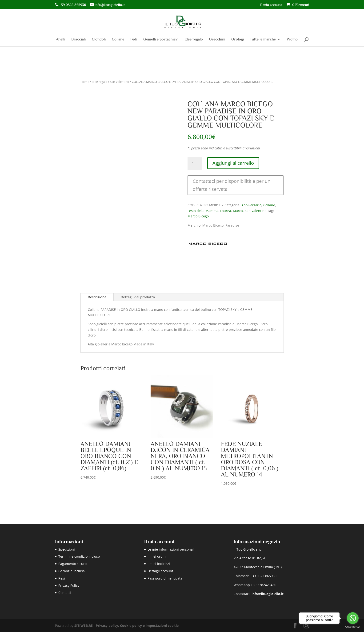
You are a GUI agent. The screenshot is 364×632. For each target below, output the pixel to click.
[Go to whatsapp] (353, 618)
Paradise (232, 225)
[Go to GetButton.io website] (353, 627)
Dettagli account (160, 571)
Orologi (238, 40)
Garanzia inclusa (72, 571)
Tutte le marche (263, 40)
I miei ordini (157, 556)
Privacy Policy (69, 586)
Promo (292, 40)
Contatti (65, 593)
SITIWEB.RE (84, 626)
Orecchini (217, 40)
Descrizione (97, 297)
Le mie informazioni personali (171, 549)
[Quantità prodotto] (195, 163)
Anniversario (251, 205)
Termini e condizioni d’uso (79, 556)
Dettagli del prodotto (138, 297)
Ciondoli (99, 40)
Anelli (61, 40)
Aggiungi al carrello (233, 163)
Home (85, 82)
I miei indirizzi (159, 564)
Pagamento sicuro (72, 564)
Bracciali (78, 40)
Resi (62, 578)
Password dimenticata (165, 578)
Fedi (134, 40)
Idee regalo (194, 40)
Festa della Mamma (203, 211)
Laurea (226, 211)
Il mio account (271, 5)
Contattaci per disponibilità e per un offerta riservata (232, 185)
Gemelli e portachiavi (161, 40)
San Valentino (120, 82)
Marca (238, 211)
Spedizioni (67, 549)
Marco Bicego (198, 216)
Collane (118, 40)
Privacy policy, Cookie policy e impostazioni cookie (137, 626)
